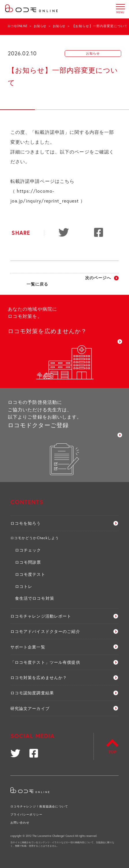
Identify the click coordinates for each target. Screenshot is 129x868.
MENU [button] (120, 7)
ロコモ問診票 (28, 562)
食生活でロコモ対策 (35, 598)
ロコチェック (28, 550)
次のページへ (98, 278)
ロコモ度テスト (30, 574)
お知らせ (40, 26)
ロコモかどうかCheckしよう (35, 538)
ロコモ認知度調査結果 (32, 693)
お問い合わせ (20, 823)
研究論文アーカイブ (30, 708)
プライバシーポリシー (26, 814)
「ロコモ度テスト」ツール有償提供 (45, 662)
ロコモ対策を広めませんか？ (39, 677)
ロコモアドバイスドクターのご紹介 (45, 631)
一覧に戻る (38, 284)
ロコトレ (24, 586)
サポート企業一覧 (28, 647)
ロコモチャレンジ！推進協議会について (39, 806)
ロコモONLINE (17, 26)
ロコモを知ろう (26, 523)
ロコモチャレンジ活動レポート (41, 616)
